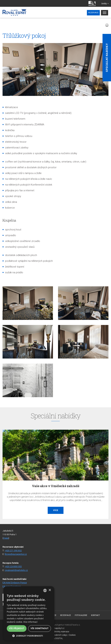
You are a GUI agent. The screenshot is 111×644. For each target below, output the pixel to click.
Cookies (72, 635)
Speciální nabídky (107, 58)
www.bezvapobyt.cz (55, 628)
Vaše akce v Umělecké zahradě (56, 486)
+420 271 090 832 (13, 551)
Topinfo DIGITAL (55, 638)
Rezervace (93, 13)
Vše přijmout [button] (17, 628)
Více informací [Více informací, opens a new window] (30, 622)
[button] (29, 636)
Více (56, 510)
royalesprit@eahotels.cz (16, 570)
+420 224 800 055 (13, 567)
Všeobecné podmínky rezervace (55, 632)
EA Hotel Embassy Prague (15, 583)
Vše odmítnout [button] (39, 628)
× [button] (50, 590)
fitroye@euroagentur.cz (16, 554)
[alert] (29, 613)
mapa (6, 538)
